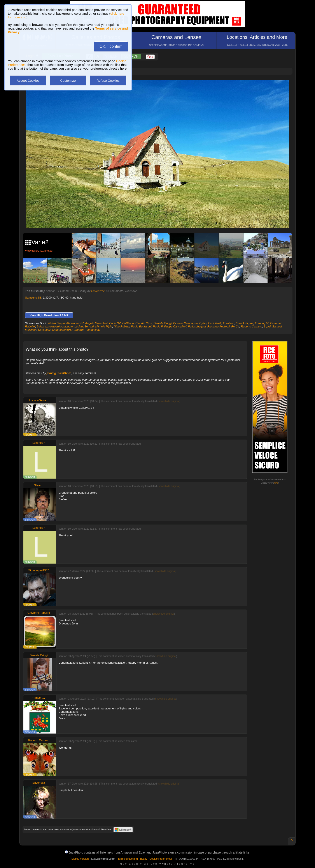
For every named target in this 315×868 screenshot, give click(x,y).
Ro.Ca (235, 326)
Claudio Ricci (144, 323)
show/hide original (169, 401)
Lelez (40, 326)
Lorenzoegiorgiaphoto (59, 326)
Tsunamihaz (93, 330)
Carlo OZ (115, 323)
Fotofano (228, 323)
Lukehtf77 (98, 291)
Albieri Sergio (56, 323)
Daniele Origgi (163, 323)
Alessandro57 (75, 323)
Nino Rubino (122, 326)
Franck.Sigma (245, 323)
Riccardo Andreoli (219, 326)
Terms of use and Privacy (132, 859)
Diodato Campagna (185, 323)
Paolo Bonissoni (141, 326)
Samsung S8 (33, 298)
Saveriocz (44, 330)
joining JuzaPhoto (59, 373)
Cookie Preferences (161, 859)
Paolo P (158, 326)
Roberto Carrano (251, 326)
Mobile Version (80, 859)
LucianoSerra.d (84, 326)
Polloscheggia (197, 326)
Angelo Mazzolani (96, 323)
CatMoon (128, 323)
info (276, 483)
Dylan (203, 323)
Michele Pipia (104, 326)
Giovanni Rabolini (39, 613)
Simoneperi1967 (62, 330)
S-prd (267, 326)
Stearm (79, 330)
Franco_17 (262, 323)
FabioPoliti (215, 323)
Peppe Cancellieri (175, 326)
